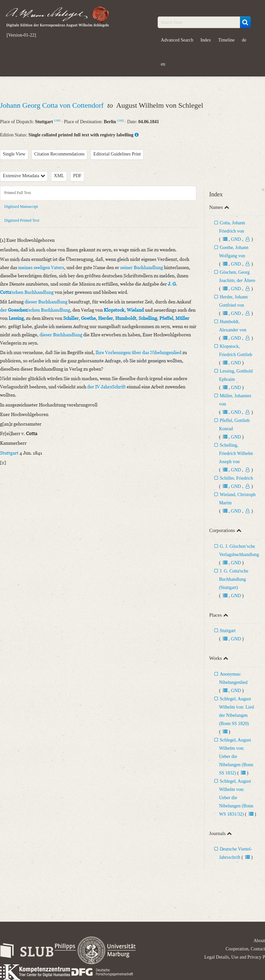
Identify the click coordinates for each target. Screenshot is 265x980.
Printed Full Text (18, 193)
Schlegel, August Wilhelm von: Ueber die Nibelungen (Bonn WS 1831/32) (236, 798)
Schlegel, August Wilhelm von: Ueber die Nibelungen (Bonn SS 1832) (236, 756)
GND (57, 121)
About (259, 941)
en (163, 64)
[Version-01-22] (21, 35)
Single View (14, 154)
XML (59, 176)
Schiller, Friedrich (236, 478)
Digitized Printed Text (22, 220)
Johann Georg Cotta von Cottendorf (53, 105)
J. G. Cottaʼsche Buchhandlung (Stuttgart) (234, 579)
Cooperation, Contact (245, 949)
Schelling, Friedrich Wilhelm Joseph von (236, 453)
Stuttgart (227, 631)
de (244, 40)
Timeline (226, 40)
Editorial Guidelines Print (117, 154)
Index (206, 40)
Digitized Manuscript (21, 207)
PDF (77, 176)
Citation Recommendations (59, 154)
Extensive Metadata (24, 176)
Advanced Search (177, 40)
